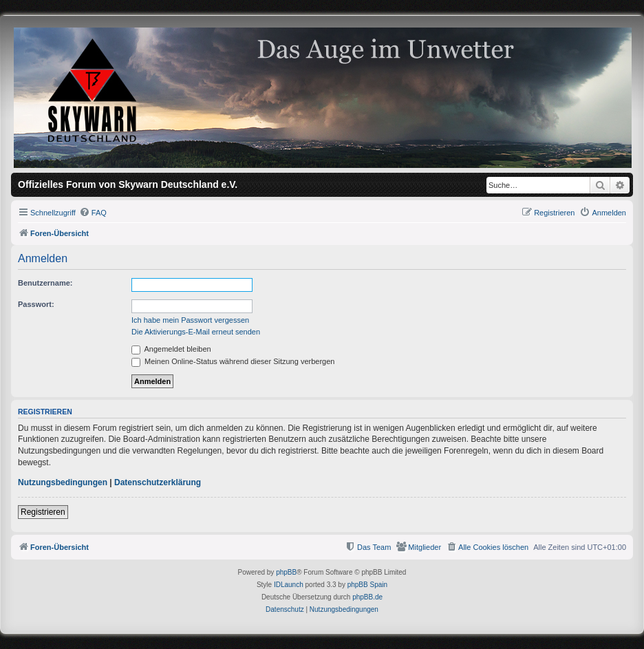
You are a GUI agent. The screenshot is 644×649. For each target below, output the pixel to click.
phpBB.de (367, 597)
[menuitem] (93, 213)
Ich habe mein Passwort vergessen (190, 320)
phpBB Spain (367, 585)
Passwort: (36, 304)
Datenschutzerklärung (158, 482)
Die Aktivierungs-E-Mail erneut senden (196, 332)
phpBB (286, 572)
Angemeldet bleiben (171, 349)
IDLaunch (289, 585)
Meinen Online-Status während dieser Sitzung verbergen (233, 361)
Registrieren (43, 512)
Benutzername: (45, 283)
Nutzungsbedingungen (63, 482)
